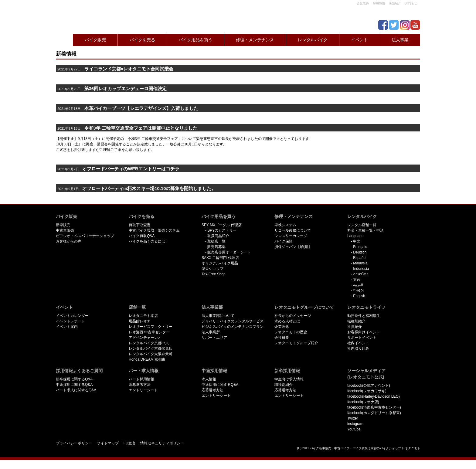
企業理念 (282, 327)
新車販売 (63, 225)
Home (63, 40)
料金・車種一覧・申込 (365, 230)
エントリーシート (143, 390)
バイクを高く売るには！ (149, 241)
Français (360, 247)
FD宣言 (130, 443)
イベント (359, 40)
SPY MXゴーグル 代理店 (222, 225)
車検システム (285, 225)
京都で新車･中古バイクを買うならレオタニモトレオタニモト (80, 15)
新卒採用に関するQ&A (74, 379)
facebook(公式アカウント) (369, 386)
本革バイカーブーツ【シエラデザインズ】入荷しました (141, 108)
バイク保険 (284, 241)
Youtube (354, 429)
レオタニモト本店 (143, 316)
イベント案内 (67, 327)
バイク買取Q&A (142, 236)
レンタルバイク (313, 40)
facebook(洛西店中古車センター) (374, 407)
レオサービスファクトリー (151, 327)
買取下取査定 (140, 225)
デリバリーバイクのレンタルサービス (233, 321)
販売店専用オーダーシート (229, 252)
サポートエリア (214, 338)
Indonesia (361, 269)
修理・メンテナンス (255, 40)
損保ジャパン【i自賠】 (293, 247)
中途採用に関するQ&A (74, 385)
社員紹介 (355, 327)
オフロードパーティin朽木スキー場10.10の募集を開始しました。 (149, 189)
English (359, 296)
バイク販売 (95, 40)
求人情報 (209, 379)
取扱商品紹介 (218, 236)
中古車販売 (65, 230)
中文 (357, 241)
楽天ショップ (212, 269)
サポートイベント (362, 338)
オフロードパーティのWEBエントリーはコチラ (131, 169)
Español (360, 258)
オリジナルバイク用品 (220, 263)
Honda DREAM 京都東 (147, 359)
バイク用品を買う (195, 40)
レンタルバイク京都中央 (149, 343)
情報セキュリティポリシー (162, 443)
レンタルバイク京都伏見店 (151, 348)
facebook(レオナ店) (363, 402)
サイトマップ (108, 443)
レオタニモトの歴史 (291, 332)
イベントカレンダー (72, 316)
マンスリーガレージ (291, 236)
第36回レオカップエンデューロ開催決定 (126, 89)
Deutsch (360, 252)
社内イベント (358, 343)
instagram (355, 424)
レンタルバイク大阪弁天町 (151, 354)
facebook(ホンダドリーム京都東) (374, 413)
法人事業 (400, 40)
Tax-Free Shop (214, 274)
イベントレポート (70, 321)
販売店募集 (216, 247)
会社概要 (363, 3)
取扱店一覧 (216, 241)
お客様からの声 (69, 241)
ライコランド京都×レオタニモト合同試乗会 (129, 69)
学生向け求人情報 (289, 379)
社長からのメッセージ (293, 316)
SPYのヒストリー (222, 230)
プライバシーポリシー (74, 443)
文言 (357, 280)
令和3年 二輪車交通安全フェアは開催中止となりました (127, 128)
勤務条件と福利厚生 (364, 316)
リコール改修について (293, 230)
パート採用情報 (141, 379)
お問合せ (411, 3)
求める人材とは (287, 321)
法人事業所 (211, 332)
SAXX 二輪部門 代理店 (220, 258)
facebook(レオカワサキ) (367, 391)
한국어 (359, 291)
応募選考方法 (140, 385)
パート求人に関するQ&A (76, 390)
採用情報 (379, 3)
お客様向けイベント (364, 332)
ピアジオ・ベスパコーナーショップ (85, 236)
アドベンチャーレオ (145, 338)
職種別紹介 (356, 321)
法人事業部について (218, 316)
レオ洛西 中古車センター (149, 332)
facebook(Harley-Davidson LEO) (374, 396)
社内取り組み (358, 348)
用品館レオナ (140, 321)
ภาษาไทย (361, 274)
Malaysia (360, 263)
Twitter (353, 418)
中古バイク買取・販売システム (154, 230)
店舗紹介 (395, 3)
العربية (358, 285)
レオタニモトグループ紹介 (296, 343)
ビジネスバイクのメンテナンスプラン (233, 327)
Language (355, 236)
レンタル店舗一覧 (362, 225)
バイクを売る (142, 40)
